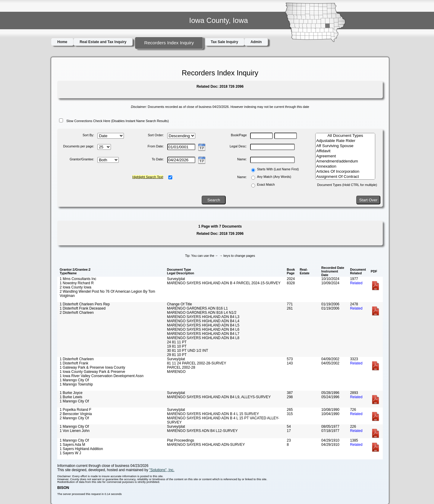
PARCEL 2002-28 (181, 367)
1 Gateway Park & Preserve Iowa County (92, 367)
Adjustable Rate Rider (345, 141)
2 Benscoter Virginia (76, 414)
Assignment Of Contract (345, 177)
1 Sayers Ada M (72, 445)
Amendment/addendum (345, 161)
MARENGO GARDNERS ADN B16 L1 (197, 308)
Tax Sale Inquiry (224, 42)
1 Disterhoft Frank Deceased (83, 308)
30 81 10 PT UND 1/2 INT (188, 351)
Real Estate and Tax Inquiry (103, 42)
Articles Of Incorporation (345, 172)
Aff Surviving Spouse (345, 146)
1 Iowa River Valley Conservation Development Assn (102, 376)
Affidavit (345, 151)
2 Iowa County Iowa (75, 287)
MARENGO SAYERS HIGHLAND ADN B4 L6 (203, 329)
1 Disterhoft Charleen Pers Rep (85, 304)
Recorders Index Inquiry (169, 43)
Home (62, 42)
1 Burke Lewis (71, 397)
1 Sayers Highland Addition (81, 449)
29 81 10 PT (177, 355)
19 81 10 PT (177, 346)
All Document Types (345, 136)
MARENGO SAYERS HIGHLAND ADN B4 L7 (203, 334)
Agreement (345, 156)
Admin (256, 42)
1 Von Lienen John (75, 431)
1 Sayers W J (70, 453)
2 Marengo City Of (74, 418)
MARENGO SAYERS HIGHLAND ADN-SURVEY (206, 445)
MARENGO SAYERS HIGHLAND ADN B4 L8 (203, 338)
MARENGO (176, 372)
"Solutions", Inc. (162, 470)
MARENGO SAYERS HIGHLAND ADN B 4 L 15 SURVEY (213, 414)
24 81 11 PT (177, 342)
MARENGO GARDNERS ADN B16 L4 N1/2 (202, 313)
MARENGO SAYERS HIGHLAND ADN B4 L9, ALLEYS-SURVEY (219, 397)
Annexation (345, 167)
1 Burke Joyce (71, 393)
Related (356, 283)
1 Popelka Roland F (75, 410)
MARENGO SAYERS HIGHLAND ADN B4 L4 (203, 321)
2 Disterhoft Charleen (77, 313)
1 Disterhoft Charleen (77, 359)
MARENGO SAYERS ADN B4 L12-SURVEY (202, 431)
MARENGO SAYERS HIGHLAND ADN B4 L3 (203, 317)
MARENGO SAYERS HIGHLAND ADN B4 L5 (203, 325)
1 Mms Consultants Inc (78, 279)
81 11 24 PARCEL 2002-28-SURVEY (197, 363)
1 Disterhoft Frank (74, 363)
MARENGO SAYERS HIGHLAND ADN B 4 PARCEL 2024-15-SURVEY (224, 283)
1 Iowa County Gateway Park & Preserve (92, 372)
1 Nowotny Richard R (77, 283)
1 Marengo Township (76, 384)
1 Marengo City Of (74, 380)
